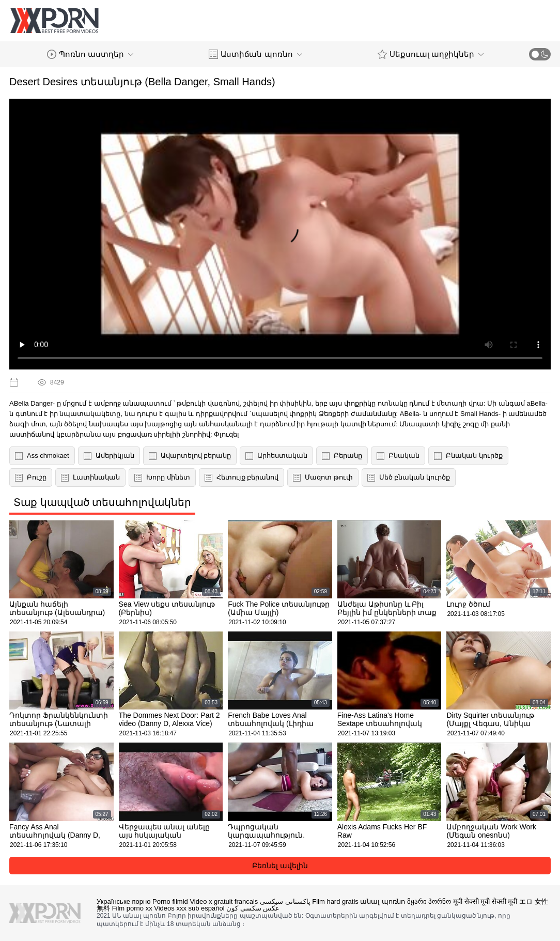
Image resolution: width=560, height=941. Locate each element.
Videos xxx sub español (189, 908)
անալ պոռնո (383, 901)
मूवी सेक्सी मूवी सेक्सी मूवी (485, 901)
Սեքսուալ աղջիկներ (431, 54)
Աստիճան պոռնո (255, 54)
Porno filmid (170, 901)
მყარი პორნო (429, 901)
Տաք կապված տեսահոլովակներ (102, 502)
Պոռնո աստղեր (90, 54)
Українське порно (123, 901)
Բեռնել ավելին (280, 866)
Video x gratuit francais (224, 901)
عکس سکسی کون (253, 908)
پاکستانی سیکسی (285, 901)
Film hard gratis (335, 901)
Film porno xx (132, 908)
